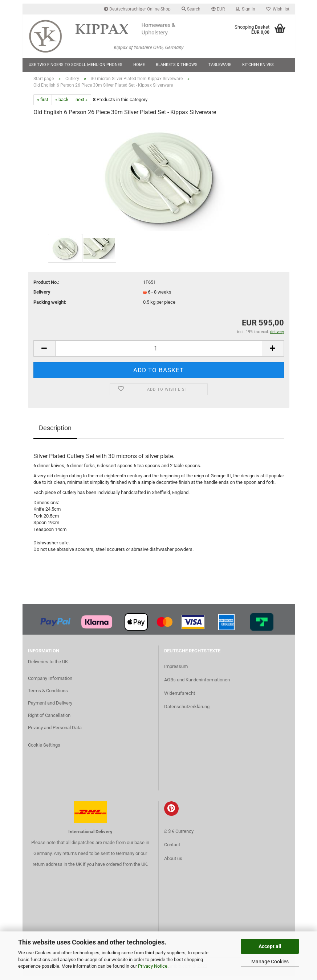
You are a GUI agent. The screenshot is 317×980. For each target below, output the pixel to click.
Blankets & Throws (177, 65)
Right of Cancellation (49, 720)
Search (191, 9)
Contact (172, 849)
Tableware (220, 65)
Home (139, 65)
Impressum (176, 671)
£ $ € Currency (179, 836)
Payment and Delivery (50, 707)
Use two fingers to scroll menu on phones (76, 65)
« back (62, 104)
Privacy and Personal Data (55, 732)
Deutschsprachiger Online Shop (137, 9)
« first (43, 104)
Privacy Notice (153, 966)
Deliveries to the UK (48, 666)
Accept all (270, 946)
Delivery (42, 297)
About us (173, 863)
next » (82, 104)
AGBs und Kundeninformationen (197, 684)
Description (55, 432)
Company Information (50, 683)
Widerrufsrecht (180, 698)
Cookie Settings (44, 749)
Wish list (278, 9)
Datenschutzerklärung (187, 711)
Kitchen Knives (258, 65)
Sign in (245, 9)
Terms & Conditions (48, 695)
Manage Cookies (270, 962)
